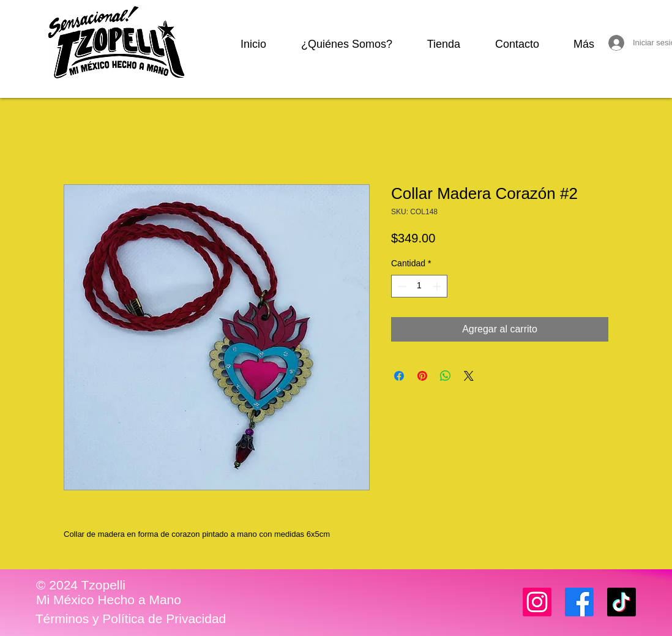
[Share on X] (469, 376)
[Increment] (438, 286)
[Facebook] (579, 602)
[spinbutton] (419, 286)
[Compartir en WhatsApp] (446, 376)
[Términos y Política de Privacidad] (131, 619)
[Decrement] (401, 286)
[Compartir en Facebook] (399, 376)
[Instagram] (537, 602)
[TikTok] (622, 602)
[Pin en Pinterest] (422, 376)
